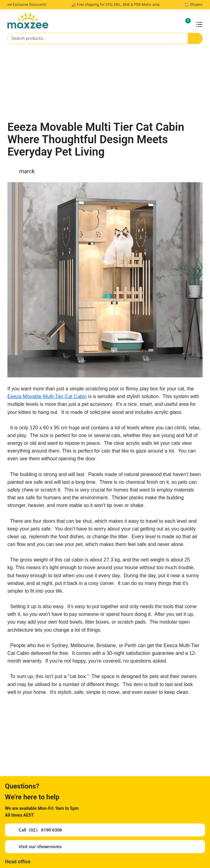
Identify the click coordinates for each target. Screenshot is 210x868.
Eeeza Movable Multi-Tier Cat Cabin (47, 396)
